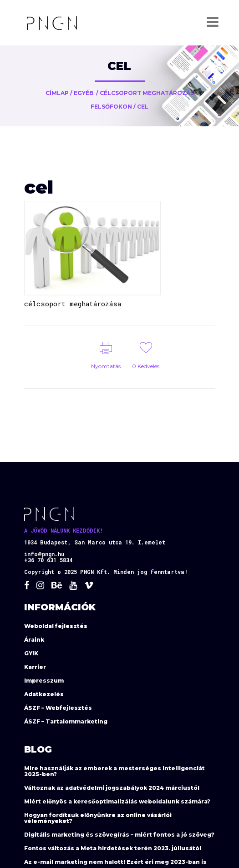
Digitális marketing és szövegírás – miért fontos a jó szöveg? (119, 835)
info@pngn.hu (44, 554)
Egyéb (84, 93)
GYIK (31, 653)
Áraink (34, 640)
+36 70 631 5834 (48, 560)
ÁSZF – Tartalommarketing (66, 721)
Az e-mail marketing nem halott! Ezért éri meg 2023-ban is (115, 862)
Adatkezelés (44, 694)
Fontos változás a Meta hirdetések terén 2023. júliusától (113, 848)
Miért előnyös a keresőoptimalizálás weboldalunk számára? (117, 801)
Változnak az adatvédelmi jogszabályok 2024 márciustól (112, 788)
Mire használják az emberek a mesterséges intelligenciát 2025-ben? (114, 771)
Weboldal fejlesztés (56, 626)
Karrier (35, 667)
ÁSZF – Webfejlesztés (58, 708)
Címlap (57, 93)
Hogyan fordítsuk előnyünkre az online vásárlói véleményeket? (98, 818)
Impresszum (44, 681)
